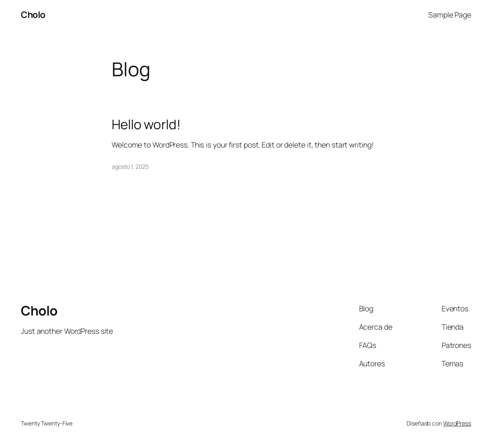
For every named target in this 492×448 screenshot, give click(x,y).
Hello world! (146, 124)
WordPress (457, 423)
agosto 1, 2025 (130, 166)
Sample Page (450, 15)
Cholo (33, 14)
